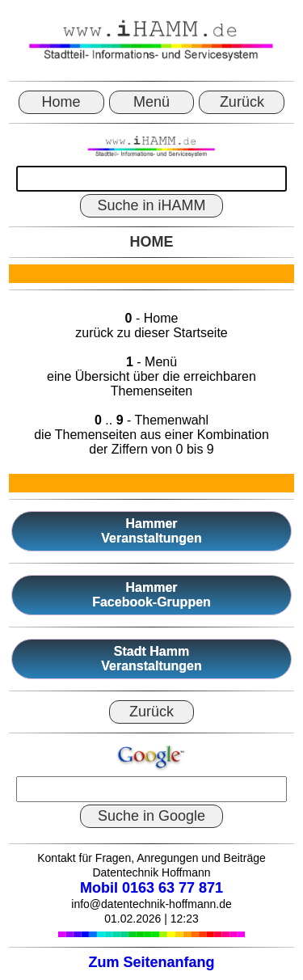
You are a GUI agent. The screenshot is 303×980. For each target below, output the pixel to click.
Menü (151, 102)
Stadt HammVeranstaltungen (151, 659)
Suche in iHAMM (151, 205)
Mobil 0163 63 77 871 (151, 888)
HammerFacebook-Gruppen (151, 595)
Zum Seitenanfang (151, 962)
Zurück (242, 102)
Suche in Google (151, 816)
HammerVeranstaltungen (151, 531)
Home (61, 102)
